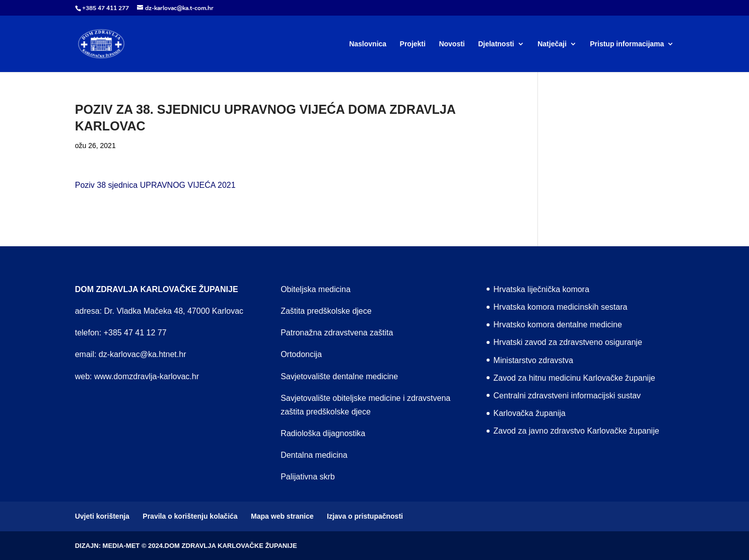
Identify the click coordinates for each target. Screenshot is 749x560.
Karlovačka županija (530, 413)
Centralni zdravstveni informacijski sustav (567, 396)
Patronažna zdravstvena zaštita (337, 333)
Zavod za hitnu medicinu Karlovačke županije (574, 378)
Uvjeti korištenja (102, 516)
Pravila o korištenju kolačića (190, 516)
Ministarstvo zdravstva (533, 360)
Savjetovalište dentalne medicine (339, 376)
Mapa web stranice (282, 516)
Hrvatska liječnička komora (541, 289)
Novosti (452, 44)
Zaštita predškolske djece (326, 311)
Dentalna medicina (314, 455)
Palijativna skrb (308, 477)
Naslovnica (368, 44)
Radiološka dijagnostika (323, 433)
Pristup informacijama (627, 44)
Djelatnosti (496, 44)
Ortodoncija (301, 354)
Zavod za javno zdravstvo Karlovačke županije (576, 431)
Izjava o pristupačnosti (365, 516)
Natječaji (552, 44)
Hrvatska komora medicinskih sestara (561, 307)
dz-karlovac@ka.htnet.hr (143, 354)
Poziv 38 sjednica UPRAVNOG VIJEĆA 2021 (155, 185)
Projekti (413, 44)
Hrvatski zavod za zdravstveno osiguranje (568, 342)
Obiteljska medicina (316, 289)
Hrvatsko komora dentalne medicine (558, 325)
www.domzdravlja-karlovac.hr (147, 376)
